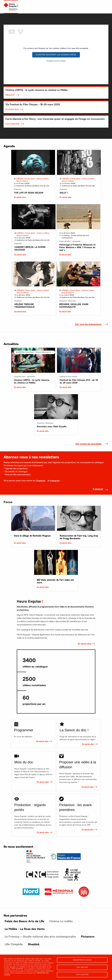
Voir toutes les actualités (88, 444)
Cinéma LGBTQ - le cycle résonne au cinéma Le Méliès (32, 381)
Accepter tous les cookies (56, 61)
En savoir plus (12, 109)
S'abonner (98, 489)
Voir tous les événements (88, 324)
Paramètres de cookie (82, 960)
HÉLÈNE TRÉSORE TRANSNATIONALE (24, 306)
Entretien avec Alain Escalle (52, 426)
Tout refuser (82, 967)
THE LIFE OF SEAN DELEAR (29, 193)
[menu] (107, 6)
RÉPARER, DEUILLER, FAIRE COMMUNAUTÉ (74, 306)
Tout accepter (82, 975)
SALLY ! (64, 193)
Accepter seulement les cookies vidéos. (56, 55)
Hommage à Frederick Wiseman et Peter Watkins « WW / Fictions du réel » (77, 247)
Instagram (56, 481)
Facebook (42, 481)
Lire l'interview (12, 124)
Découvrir (10, 95)
